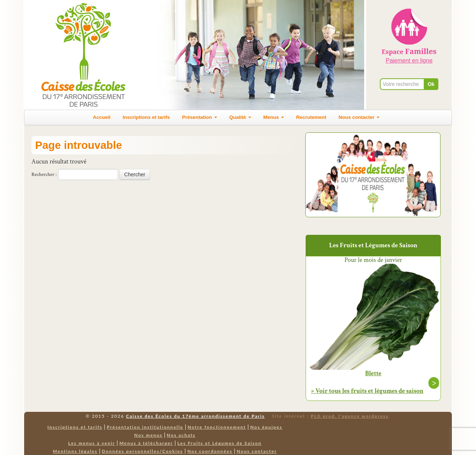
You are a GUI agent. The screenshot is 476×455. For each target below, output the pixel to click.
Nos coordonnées (210, 451)
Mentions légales (75, 451)
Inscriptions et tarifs (146, 117)
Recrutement (311, 117)
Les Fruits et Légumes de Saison (219, 443)
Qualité (240, 117)
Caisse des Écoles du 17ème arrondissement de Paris (195, 416)
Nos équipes (267, 427)
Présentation (200, 117)
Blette (373, 373)
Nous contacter (359, 117)
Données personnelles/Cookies (143, 451)
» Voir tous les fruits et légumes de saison (367, 391)
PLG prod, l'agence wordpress (350, 416)
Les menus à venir (92, 443)
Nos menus (148, 435)
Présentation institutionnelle (145, 427)
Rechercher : (44, 174)
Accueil (102, 117)
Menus (274, 117)
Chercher (135, 174)
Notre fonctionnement (217, 427)
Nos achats (181, 435)
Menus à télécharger (146, 443)
